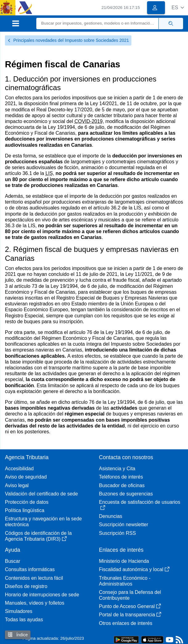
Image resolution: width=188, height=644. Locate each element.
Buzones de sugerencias (126, 494)
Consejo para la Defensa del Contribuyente (130, 595)
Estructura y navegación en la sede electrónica (43, 522)
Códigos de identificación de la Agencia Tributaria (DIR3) (38, 536)
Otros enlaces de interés (126, 623)
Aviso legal (17, 485)
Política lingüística (25, 510)
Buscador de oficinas (122, 485)
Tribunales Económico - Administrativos (125, 581)
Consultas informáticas (30, 569)
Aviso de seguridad (26, 477)
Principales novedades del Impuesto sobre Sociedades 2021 (68, 40)
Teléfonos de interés (121, 477)
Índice (18, 635)
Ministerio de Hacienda (124, 561)
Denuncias (111, 516)
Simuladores (19, 611)
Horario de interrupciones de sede (42, 595)
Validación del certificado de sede (41, 494)
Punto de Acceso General (130, 606)
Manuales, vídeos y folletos (35, 603)
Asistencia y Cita (117, 469)
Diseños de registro (26, 586)
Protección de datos (27, 502)
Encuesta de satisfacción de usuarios (140, 505)
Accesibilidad (19, 469)
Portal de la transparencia (130, 615)
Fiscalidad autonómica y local (134, 569)
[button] (178, 8)
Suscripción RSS (118, 533)
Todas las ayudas (24, 620)
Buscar (13, 561)
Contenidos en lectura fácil (34, 578)
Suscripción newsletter (124, 525)
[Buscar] (98, 24)
